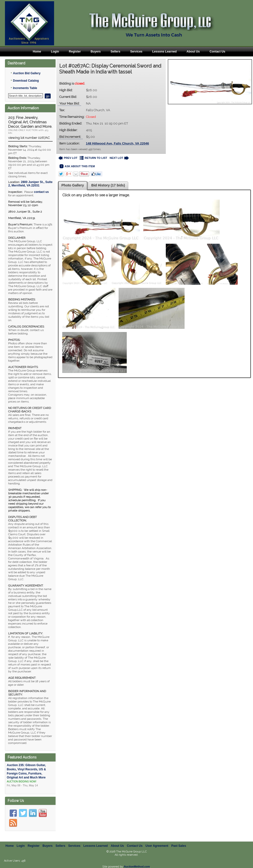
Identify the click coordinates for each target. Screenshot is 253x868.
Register (75, 52)
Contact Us (217, 52)
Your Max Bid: (69, 103)
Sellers (116, 52)
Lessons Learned (164, 52)
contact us (41, 192)
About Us (193, 52)
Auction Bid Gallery (27, 73)
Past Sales (179, 846)
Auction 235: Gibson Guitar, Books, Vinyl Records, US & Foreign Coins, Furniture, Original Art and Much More (30, 775)
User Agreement (157, 846)
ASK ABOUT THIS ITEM (77, 166)
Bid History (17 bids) (108, 185)
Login (55, 52)
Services (136, 52)
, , (30, 184)
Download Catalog (26, 81)
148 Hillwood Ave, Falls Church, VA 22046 (118, 143)
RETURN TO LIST (94, 158)
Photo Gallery (73, 185)
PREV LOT (68, 158)
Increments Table (25, 88)
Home (37, 52)
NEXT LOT (119, 158)
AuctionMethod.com (137, 867)
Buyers (96, 52)
